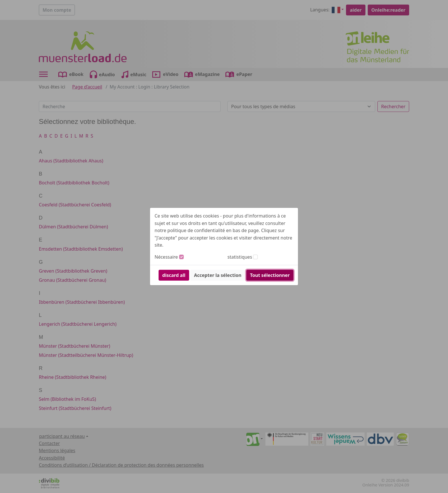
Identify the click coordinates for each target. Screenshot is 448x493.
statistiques (240, 257)
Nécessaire (166, 257)
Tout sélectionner (270, 275)
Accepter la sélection (218, 275)
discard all (174, 275)
